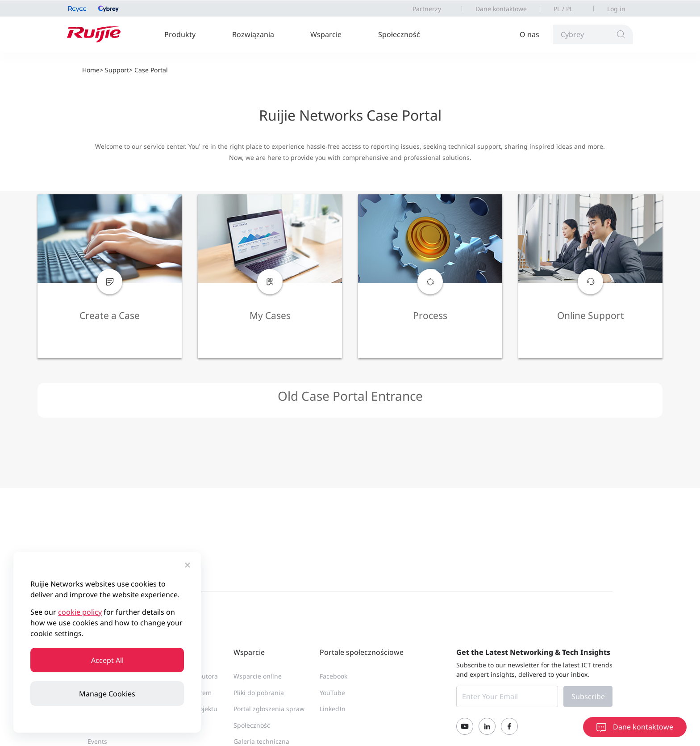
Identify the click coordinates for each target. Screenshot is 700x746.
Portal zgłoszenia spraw (269, 709)
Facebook (333, 676)
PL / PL (563, 9)
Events (97, 741)
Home (91, 70)
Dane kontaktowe (501, 9)
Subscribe (588, 696)
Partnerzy (427, 9)
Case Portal (151, 70)
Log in (616, 9)
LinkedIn (333, 709)
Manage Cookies (107, 694)
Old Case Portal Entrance (350, 396)
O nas (529, 34)
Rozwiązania (253, 34)
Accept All (107, 660)
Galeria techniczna (261, 741)
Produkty (180, 34)
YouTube (332, 693)
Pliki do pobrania (259, 693)
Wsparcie (326, 34)
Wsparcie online (258, 676)
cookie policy (80, 612)
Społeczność (399, 34)
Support (117, 70)
